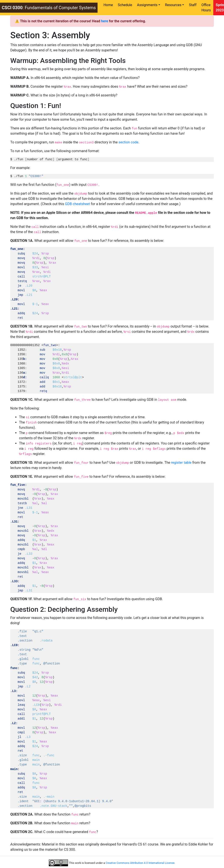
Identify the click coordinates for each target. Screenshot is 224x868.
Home (108, 5)
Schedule (125, 5)
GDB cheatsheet (77, 204)
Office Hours (206, 8)
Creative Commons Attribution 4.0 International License (140, 863)
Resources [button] (173, 5)
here (105, 21)
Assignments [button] (147, 5)
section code (129, 142)
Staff (193, 5)
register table (181, 463)
